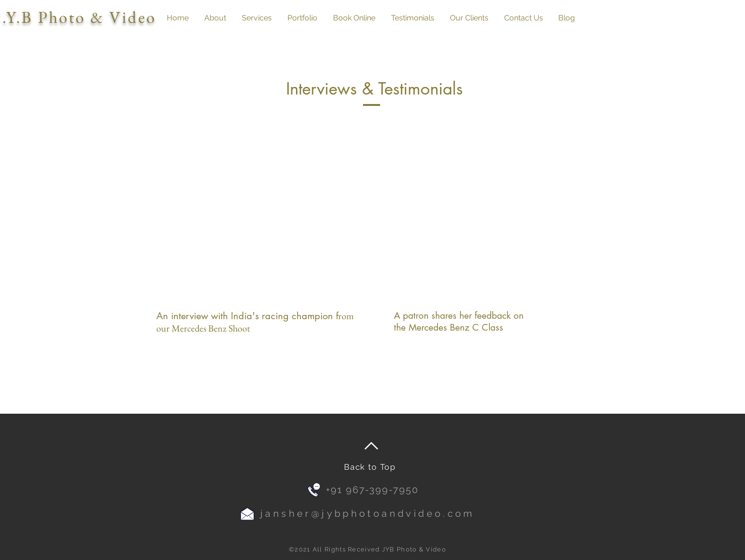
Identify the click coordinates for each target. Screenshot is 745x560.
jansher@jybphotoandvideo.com (368, 513)
